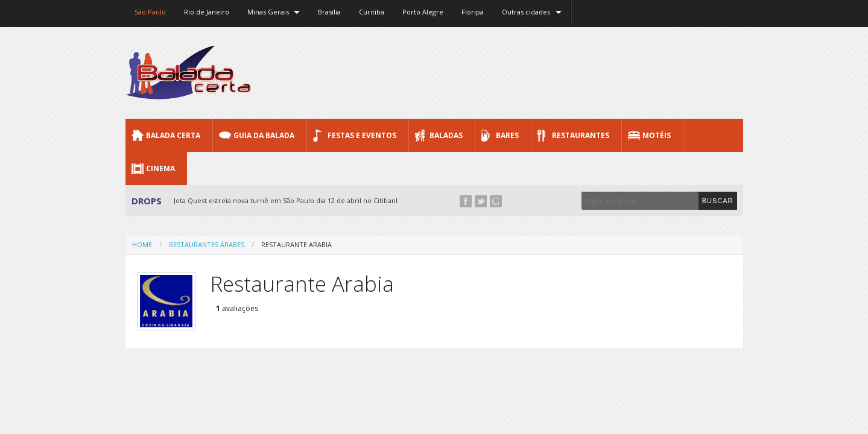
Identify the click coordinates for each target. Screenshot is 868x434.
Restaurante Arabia (296, 244)
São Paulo (150, 12)
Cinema (160, 168)
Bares (507, 135)
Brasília (329, 12)
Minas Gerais (268, 12)
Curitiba (372, 12)
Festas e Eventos (362, 135)
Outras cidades (526, 12)
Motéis (657, 135)
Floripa (473, 12)
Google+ (496, 201)
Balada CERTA (173, 135)
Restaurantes (581, 135)
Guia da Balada (264, 135)
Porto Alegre (423, 12)
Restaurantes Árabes (207, 244)
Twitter (481, 201)
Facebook (466, 201)
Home (142, 244)
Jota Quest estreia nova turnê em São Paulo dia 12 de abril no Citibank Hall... (296, 200)
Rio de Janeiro (207, 12)
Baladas (446, 135)
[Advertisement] (524, 72)
